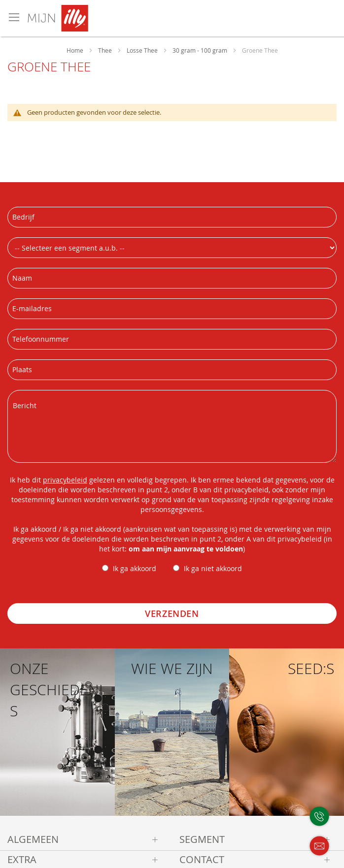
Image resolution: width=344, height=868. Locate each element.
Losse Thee (143, 50)
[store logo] (90, 18)
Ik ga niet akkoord (213, 568)
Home (76, 50)
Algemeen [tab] (33, 839)
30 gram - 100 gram (201, 50)
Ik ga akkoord (135, 568)
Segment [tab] (202, 839)
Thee (106, 50)
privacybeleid (65, 480)
